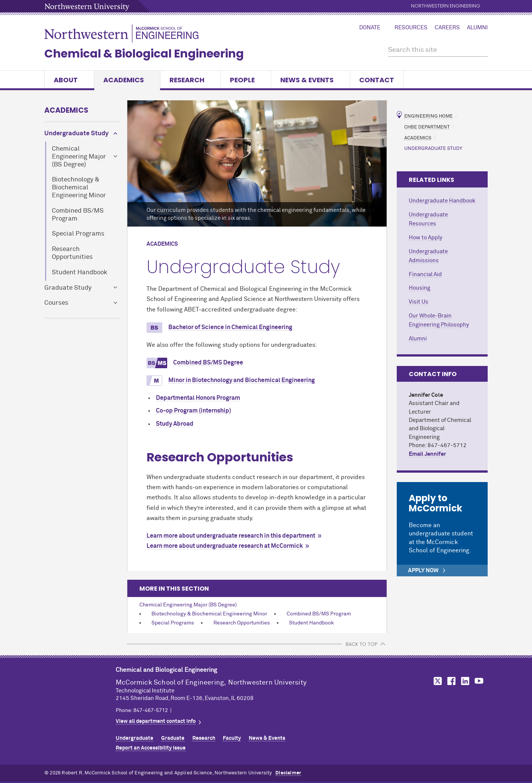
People (246, 80)
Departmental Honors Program (198, 398)
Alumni (477, 28)
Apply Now (423, 571)
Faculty (232, 738)
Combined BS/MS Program (78, 215)
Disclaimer (288, 773)
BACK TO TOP (361, 644)
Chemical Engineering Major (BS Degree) (79, 157)
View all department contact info (156, 721)
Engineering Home (428, 116)
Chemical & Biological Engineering (144, 54)
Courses (56, 303)
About (69, 80)
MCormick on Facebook (450, 681)
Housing (419, 288)
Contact (377, 80)
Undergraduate (135, 738)
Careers (447, 28)
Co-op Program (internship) (193, 411)
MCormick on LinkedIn (465, 681)
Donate (370, 28)
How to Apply (425, 238)
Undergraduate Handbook (442, 201)
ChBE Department (427, 127)
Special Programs (78, 234)
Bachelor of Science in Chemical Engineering (230, 327)
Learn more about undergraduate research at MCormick (225, 546)
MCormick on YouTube (479, 681)
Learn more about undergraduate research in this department (231, 536)
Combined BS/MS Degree (208, 363)
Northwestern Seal (80, 688)
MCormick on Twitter (436, 681)
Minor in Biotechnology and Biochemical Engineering (242, 380)
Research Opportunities (72, 253)
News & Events (311, 80)
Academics (127, 80)
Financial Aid (425, 274)
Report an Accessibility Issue (151, 748)
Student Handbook (79, 273)
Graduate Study (68, 288)
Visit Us (419, 302)
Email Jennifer (427, 454)
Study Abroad (175, 424)
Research (190, 80)
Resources (411, 28)
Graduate (173, 738)
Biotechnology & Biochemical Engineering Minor (79, 188)
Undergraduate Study (76, 134)
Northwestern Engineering (446, 6)
